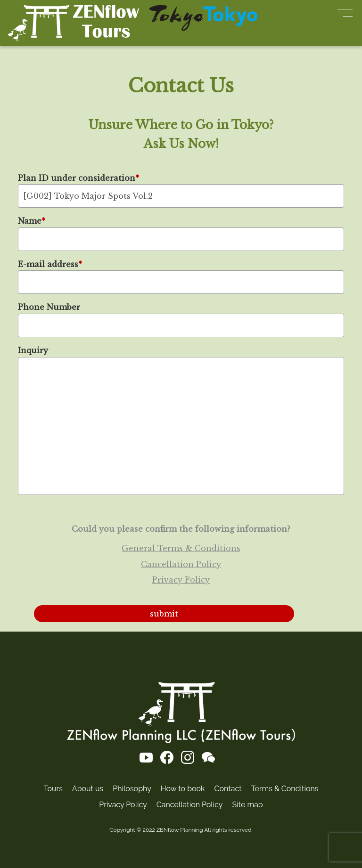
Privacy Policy (181, 580)
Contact (228, 789)
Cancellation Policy (181, 564)
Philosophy (132, 789)
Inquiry (33, 350)
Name (32, 221)
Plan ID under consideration (78, 178)
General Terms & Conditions (181, 548)
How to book (183, 789)
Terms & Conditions (285, 789)
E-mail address (50, 264)
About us (88, 789)
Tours (53, 789)
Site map (248, 805)
